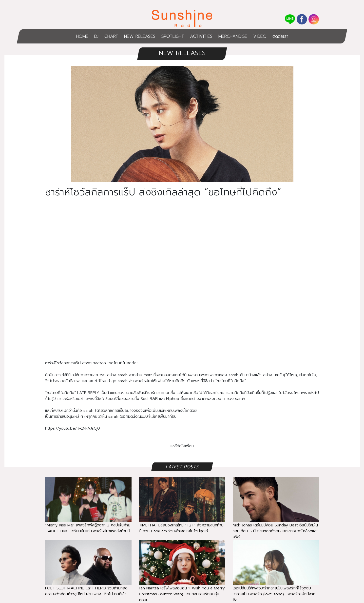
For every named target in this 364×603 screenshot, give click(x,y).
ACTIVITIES (201, 36)
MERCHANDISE (233, 36)
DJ (96, 36)
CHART (111, 36)
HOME (82, 36)
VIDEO (260, 36)
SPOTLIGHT (173, 36)
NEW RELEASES (140, 36)
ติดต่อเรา (280, 36)
